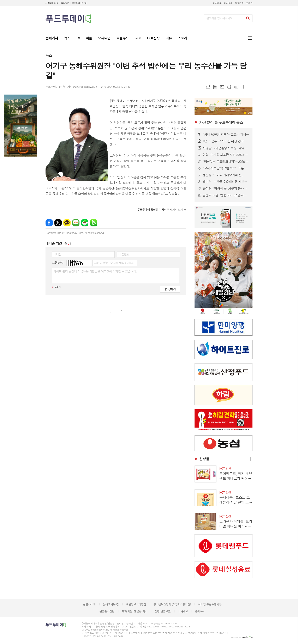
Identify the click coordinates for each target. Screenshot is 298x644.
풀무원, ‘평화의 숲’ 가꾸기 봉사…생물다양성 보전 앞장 (226, 188)
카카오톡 (67, 223)
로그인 (249, 3)
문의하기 (200, 611)
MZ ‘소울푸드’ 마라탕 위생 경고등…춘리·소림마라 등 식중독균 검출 (226, 141)
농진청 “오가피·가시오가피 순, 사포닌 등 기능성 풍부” (226, 175)
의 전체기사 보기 (160, 210)
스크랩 (236, 87)
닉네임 (57, 254)
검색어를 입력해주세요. (220, 18)
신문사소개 (89, 604)
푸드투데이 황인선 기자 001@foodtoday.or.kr (71, 87)
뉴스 (49, 55)
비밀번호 (124, 254)
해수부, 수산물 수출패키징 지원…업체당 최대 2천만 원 (226, 182)
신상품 (204, 459)
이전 (110, 311)
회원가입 (239, 3)
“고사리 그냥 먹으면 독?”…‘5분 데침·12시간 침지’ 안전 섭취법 (226, 168)
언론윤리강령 (107, 611)
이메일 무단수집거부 (210, 604)
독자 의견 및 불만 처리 (135, 611)
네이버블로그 (76, 223)
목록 (215, 87)
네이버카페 (85, 223)
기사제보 (217, 3)
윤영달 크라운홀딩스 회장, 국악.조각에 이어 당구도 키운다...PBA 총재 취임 (226, 148)
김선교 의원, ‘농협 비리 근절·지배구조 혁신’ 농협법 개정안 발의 (226, 195)
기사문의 (228, 3)
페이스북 (49, 223)
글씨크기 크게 (243, 87)
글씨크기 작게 (250, 87)
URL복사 (208, 87)
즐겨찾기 (65, 3)
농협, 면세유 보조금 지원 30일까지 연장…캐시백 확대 (226, 155)
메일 (222, 87)
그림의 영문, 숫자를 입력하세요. (114, 263)
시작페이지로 (52, 3)
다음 (122, 311)
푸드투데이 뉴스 (221, 122)
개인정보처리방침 (136, 604)
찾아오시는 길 (111, 604)
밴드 (94, 223)
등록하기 (170, 289)
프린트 (229, 87)
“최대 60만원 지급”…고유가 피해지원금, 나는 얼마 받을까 (226, 135)
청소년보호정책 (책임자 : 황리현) (172, 604)
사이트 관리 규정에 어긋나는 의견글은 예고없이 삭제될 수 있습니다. (95, 271)
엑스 (58, 223)
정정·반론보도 (163, 611)
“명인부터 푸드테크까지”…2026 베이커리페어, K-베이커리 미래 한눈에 (226, 162)
